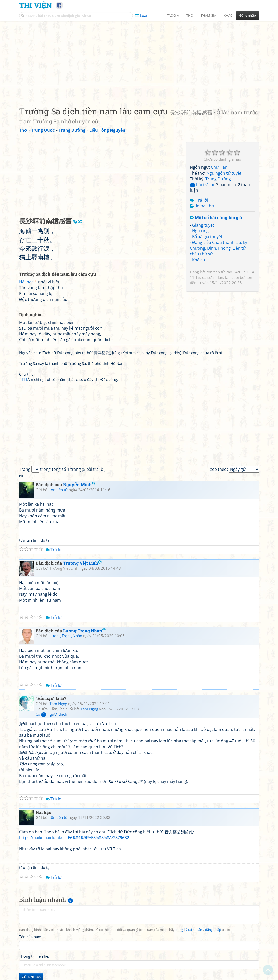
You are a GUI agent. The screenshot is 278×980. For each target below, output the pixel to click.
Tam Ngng (58, 704)
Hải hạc (28, 282)
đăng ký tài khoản (189, 930)
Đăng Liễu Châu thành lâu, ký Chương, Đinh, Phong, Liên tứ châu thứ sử (219, 248)
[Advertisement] (139, 59)
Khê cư (199, 260)
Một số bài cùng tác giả (216, 218)
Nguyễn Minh (79, 485)
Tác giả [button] (173, 15)
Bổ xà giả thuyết (207, 237)
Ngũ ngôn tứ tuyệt (224, 173)
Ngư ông (200, 231)
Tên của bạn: (30, 937)
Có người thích (51, 714)
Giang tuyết (203, 225)
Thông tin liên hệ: (34, 956)
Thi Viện (35, 5)
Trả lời (202, 200)
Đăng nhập (248, 15)
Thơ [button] (190, 15)
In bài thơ (205, 206)
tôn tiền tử (216, 272)
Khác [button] (228, 15)
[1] (24, 379)
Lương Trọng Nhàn (84, 631)
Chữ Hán (219, 167)
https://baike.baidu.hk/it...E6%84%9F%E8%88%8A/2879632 (74, 838)
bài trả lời (202, 185)
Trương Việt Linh (82, 563)
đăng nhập (213, 930)
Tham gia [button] (208, 15)
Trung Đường (218, 179)
